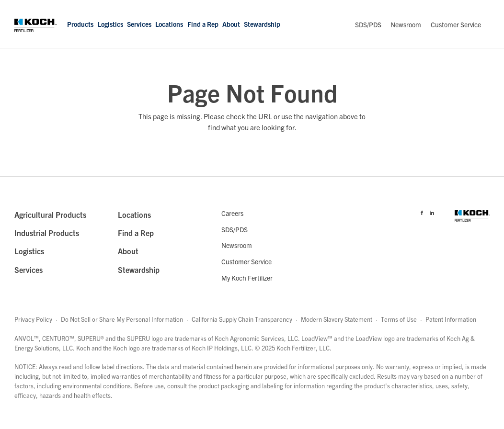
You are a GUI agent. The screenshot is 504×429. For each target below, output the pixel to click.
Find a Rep (203, 24)
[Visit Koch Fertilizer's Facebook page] (422, 211)
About (231, 24)
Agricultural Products (50, 214)
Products (80, 24)
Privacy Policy (33, 319)
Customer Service (456, 24)
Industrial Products (47, 233)
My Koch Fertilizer (247, 278)
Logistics (110, 24)
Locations (169, 24)
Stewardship (262, 24)
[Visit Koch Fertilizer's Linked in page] (432, 211)
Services (139, 24)
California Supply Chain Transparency (242, 319)
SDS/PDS (368, 24)
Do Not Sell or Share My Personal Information (122, 319)
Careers (232, 213)
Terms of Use (399, 319)
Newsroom (406, 24)
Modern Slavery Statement (337, 319)
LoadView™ (317, 338)
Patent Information (451, 319)
